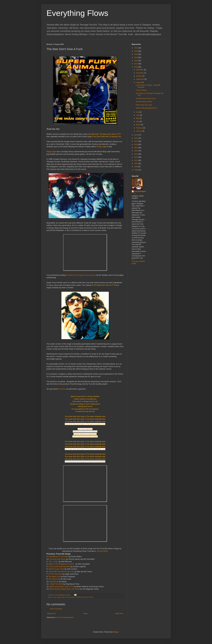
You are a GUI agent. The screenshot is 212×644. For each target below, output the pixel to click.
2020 (136, 67)
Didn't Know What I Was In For (62, 587)
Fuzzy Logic (57, 597)
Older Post (119, 614)
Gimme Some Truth (56, 569)
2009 (136, 167)
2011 (136, 160)
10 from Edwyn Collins (144, 102)
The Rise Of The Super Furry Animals (81, 275)
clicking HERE (102, 551)
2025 (136, 51)
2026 (136, 48)
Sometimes (54, 582)
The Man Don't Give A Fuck (84, 597)
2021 (136, 64)
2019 (136, 135)
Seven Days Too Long (144, 105)
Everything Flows (77, 13)
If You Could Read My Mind (59, 567)
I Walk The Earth (56, 584)
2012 (136, 157)
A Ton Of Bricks (141, 90)
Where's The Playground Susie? (62, 564)
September (140, 79)
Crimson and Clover (58, 559)
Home (85, 614)
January (139, 131)
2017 (136, 141)
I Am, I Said (53, 562)
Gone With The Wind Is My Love (61, 572)
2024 (136, 54)
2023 (136, 58)
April (138, 122)
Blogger (116, 632)
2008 (136, 170)
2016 (136, 145)
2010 (136, 164)
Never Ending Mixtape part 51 (146, 108)
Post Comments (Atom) (65, 617)
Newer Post (51, 614)
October (139, 76)
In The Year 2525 (55, 574)
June (138, 115)
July (138, 112)
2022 (136, 61)
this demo (62, 389)
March (139, 125)
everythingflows (140, 193)
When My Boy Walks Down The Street (65, 589)
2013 (136, 154)
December (140, 70)
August (139, 82)
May (138, 118)
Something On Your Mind (58, 556)
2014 (136, 151)
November (140, 73)
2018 (136, 138)
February (140, 128)
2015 (136, 148)
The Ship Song (54, 579)
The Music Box (54, 577)
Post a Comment (56, 609)
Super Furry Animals (68, 597)
